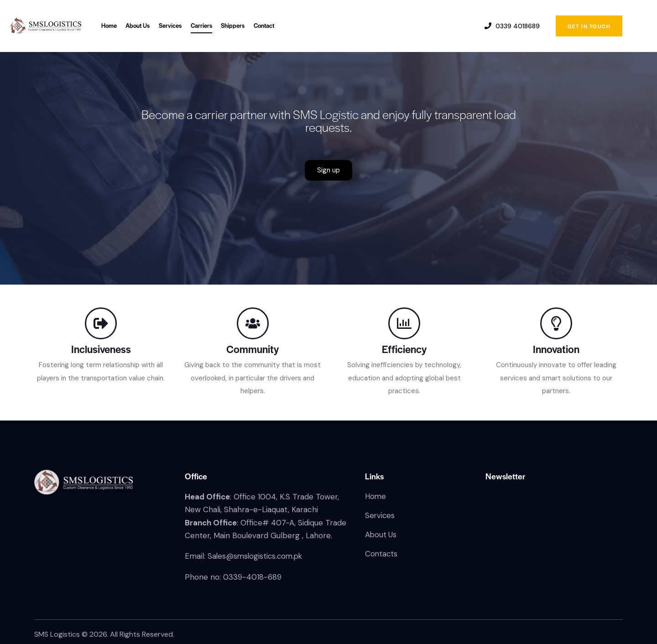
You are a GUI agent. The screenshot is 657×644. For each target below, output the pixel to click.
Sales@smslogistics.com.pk (257, 556)
